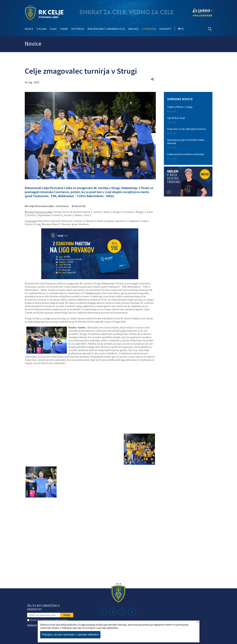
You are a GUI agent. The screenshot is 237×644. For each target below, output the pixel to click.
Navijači (133, 29)
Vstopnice (78, 29)
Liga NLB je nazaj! (176, 118)
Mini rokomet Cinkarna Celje (106, 29)
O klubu (42, 29)
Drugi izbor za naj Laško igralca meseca (186, 129)
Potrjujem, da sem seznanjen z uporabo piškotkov (70, 635)
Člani (53, 29)
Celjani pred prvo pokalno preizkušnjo (186, 154)
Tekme (64, 29)
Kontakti (165, 29)
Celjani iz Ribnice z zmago (180, 107)
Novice (29, 29)
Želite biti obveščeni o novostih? (43, 607)
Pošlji (67, 615)
